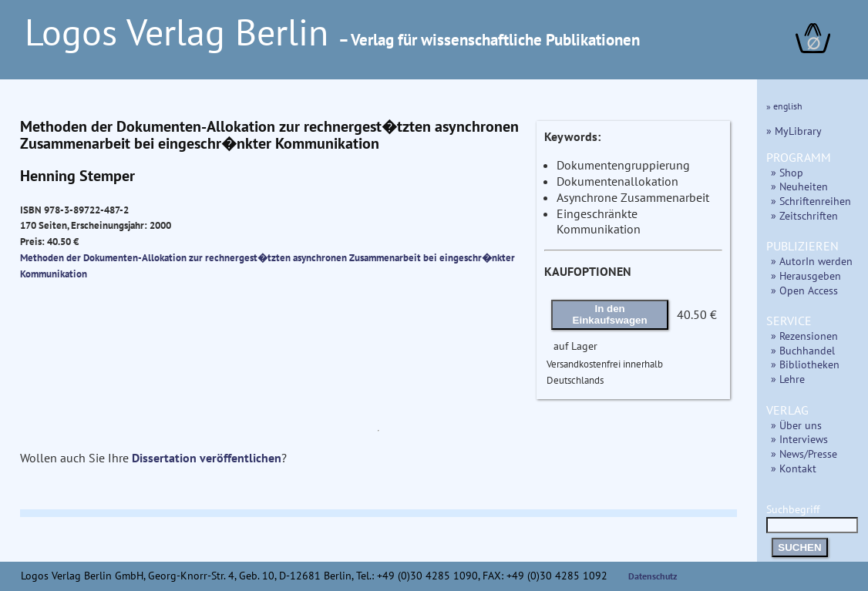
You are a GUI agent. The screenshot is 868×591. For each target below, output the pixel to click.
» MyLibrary (794, 131)
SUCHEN (799, 547)
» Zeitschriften (804, 215)
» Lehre (788, 379)
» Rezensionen (804, 336)
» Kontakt (794, 468)
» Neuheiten (799, 186)
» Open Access (804, 290)
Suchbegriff (812, 517)
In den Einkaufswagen (610, 314)
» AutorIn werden (812, 261)
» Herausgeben (806, 275)
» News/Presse (804, 453)
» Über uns (796, 425)
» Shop (787, 172)
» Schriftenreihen (811, 201)
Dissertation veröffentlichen (207, 458)
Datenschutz (653, 576)
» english (784, 106)
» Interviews (799, 439)
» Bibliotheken (805, 364)
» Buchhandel (803, 350)
